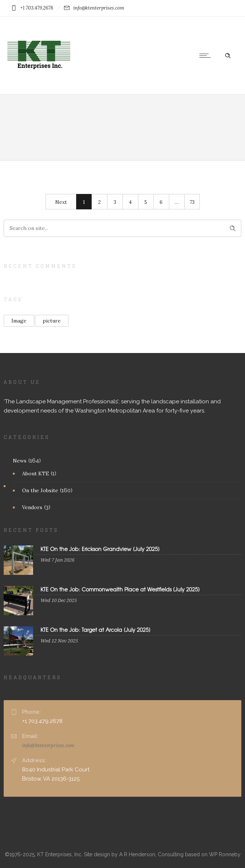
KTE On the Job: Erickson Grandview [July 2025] (100, 549)
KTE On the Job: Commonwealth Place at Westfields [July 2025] (120, 589)
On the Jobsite (40, 490)
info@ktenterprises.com (48, 745)
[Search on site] (122, 228)
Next (61, 202)
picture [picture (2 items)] (52, 321)
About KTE (35, 473)
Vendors (32, 507)
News (20, 461)
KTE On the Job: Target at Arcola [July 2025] (95, 630)
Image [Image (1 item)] (19, 321)
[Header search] (228, 55)
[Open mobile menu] (207, 55)
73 (192, 202)
